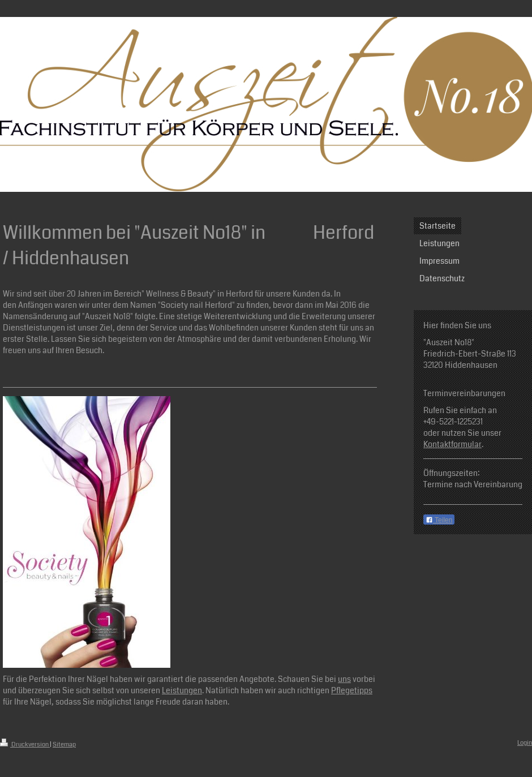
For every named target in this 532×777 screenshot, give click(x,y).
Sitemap (64, 744)
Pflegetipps (352, 690)
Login (525, 743)
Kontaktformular (452, 444)
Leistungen (182, 690)
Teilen (439, 520)
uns (344, 679)
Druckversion (25, 744)
